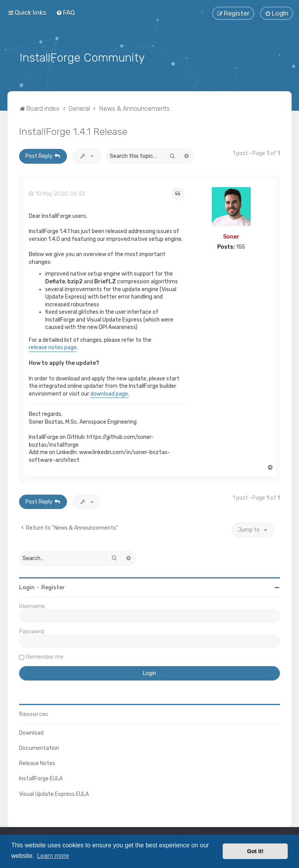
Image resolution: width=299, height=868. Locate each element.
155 (240, 246)
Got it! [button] (255, 851)
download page (109, 393)
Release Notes (37, 763)
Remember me (45, 656)
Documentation (39, 747)
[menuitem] (65, 12)
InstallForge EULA (41, 778)
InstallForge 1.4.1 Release (73, 131)
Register (53, 587)
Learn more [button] (53, 856)
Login (27, 587)
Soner (231, 236)
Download (31, 732)
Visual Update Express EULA (54, 793)
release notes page (53, 347)
